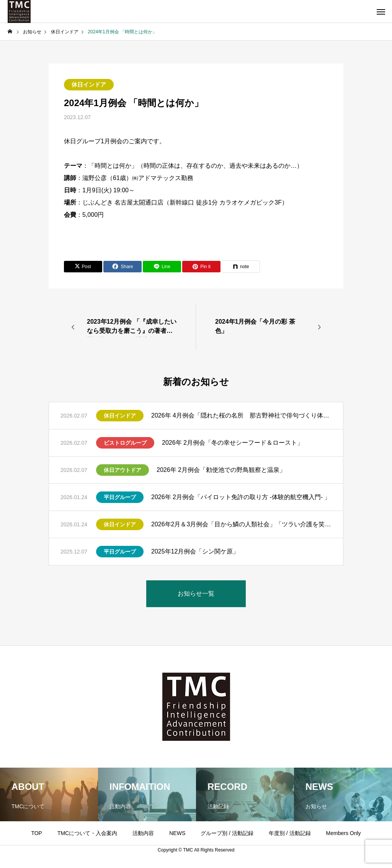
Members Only (344, 833)
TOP (37, 833)
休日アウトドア (122, 470)
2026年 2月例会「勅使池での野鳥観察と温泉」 (221, 470)
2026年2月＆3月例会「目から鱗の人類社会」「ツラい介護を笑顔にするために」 (241, 524)
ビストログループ (125, 443)
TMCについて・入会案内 (87, 833)
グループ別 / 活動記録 (227, 833)
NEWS (177, 833)
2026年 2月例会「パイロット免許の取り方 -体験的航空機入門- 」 (241, 497)
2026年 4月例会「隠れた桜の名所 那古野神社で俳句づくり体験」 (241, 415)
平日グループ (120, 497)
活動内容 (143, 833)
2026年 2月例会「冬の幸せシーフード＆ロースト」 (233, 443)
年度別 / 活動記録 (290, 833)
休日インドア (89, 84)
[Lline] (162, 267)
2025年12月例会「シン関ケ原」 (195, 551)
